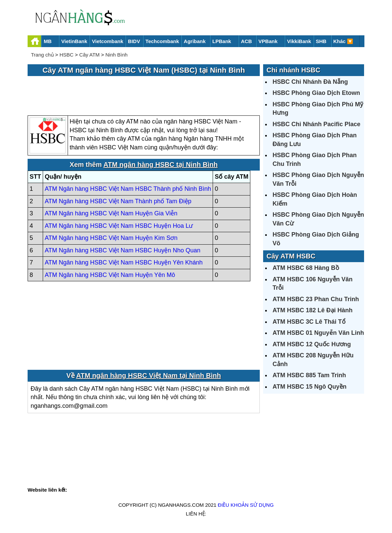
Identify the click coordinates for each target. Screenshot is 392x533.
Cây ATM (90, 55)
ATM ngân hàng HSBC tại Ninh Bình (160, 165)
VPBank (268, 41)
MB (48, 41)
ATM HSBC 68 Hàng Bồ (306, 268)
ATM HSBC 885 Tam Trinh (309, 375)
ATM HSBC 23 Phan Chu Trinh (316, 299)
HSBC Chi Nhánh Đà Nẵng (310, 82)
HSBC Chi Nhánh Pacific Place (316, 124)
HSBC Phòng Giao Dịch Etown (316, 93)
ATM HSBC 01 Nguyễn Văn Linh (318, 333)
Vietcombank (108, 41)
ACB (246, 41)
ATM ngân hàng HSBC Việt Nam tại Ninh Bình (149, 376)
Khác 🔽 (344, 41)
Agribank (195, 41)
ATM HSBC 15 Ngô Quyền (310, 387)
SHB (321, 41)
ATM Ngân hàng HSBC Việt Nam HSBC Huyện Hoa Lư (119, 226)
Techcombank (162, 41)
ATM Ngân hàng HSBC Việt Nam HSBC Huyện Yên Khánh (124, 262)
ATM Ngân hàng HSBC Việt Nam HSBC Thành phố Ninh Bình (128, 189)
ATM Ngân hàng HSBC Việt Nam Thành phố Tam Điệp (118, 201)
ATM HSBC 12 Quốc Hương (312, 344)
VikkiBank (299, 41)
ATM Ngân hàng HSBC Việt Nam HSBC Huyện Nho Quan (123, 250)
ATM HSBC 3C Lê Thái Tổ (309, 322)
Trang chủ (42, 55)
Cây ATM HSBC (291, 256)
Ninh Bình (116, 55)
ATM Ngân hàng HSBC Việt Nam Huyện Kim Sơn (111, 238)
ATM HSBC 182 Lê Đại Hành (313, 310)
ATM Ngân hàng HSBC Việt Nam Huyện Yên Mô (110, 275)
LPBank (222, 41)
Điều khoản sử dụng (246, 505)
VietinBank (74, 41)
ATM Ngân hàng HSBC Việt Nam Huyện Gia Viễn (111, 213)
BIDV (134, 41)
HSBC (67, 55)
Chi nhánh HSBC (293, 70)
